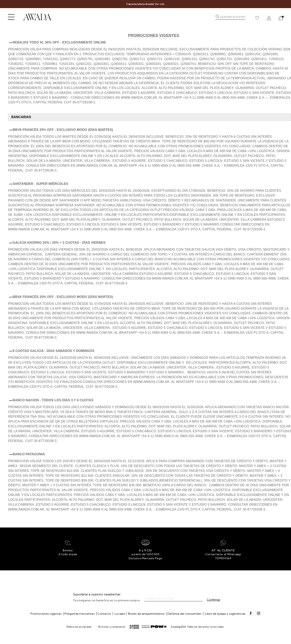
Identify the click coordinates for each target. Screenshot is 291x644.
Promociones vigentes (46, 614)
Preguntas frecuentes (80, 614)
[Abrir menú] (11, 17)
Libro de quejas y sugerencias (225, 614)
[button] (231, 18)
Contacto (104, 614)
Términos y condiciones (112, 627)
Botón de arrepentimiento (147, 614)
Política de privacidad (79, 627)
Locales (120, 614)
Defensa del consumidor (185, 614)
